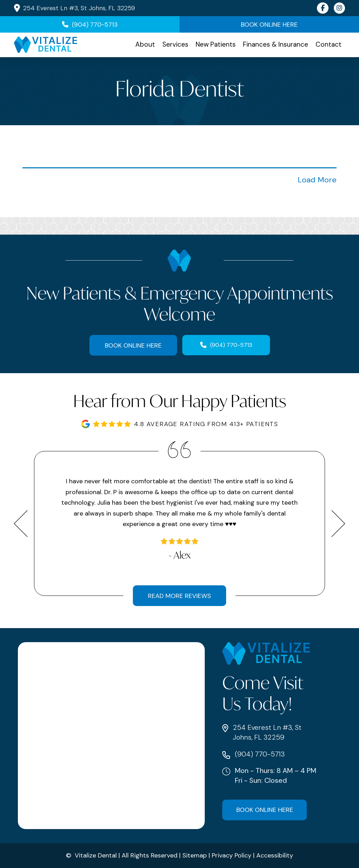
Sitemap (195, 855)
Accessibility (275, 855)
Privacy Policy (232, 855)
